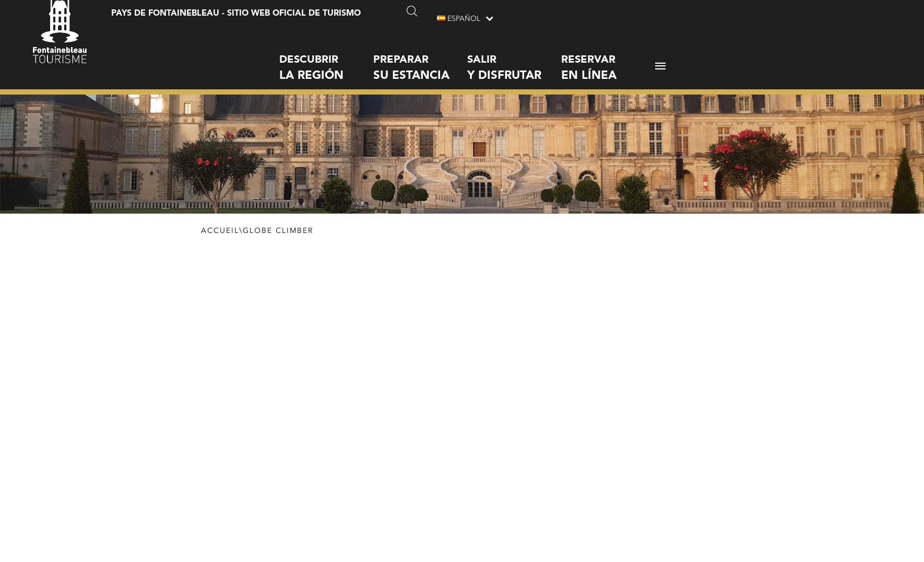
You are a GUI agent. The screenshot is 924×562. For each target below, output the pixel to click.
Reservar (608, 60)
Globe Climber (278, 231)
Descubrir (326, 60)
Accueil (220, 231)
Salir (514, 60)
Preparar (420, 60)
